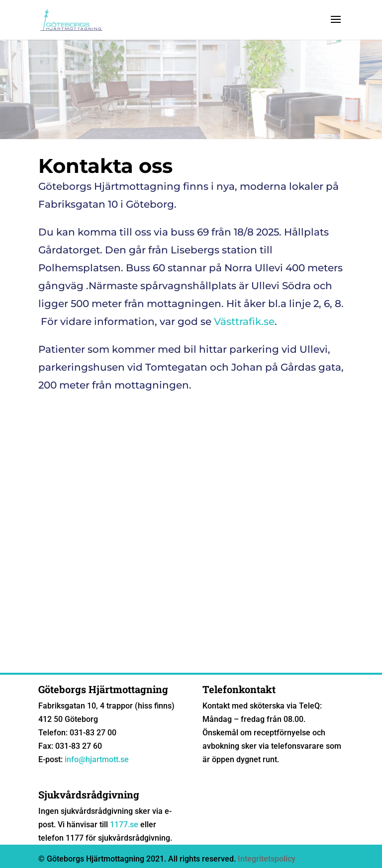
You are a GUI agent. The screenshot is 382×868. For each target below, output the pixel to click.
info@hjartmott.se (97, 759)
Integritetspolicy (267, 859)
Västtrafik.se (244, 321)
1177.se (124, 825)
